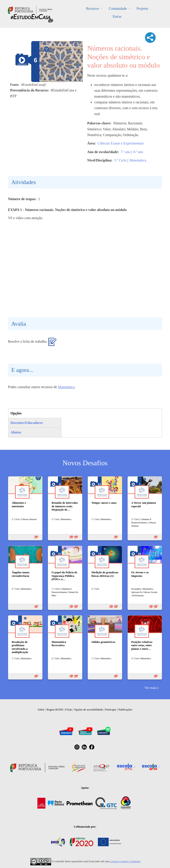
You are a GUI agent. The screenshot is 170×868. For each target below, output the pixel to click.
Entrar (117, 16)
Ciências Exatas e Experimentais (121, 143)
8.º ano (138, 152)
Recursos (93, 9)
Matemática (138, 160)
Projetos (142, 9)
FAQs (69, 709)
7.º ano (126, 152)
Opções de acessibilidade (88, 709)
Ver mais (151, 688)
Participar (111, 709)
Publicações (125, 709)
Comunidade (118, 9)
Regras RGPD (55, 709)
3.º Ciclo (120, 160)
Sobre (41, 709)
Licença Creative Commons (125, 861)
